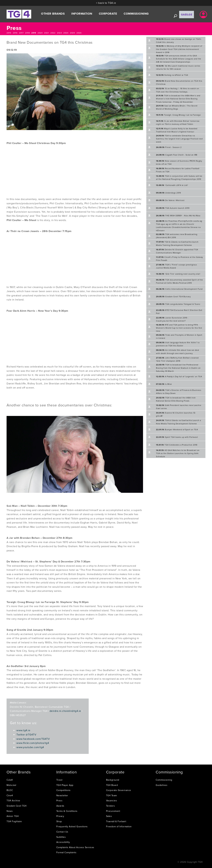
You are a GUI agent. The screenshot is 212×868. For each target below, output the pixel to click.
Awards (60, 806)
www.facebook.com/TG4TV (33, 739)
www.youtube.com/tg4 (30, 747)
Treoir (60, 780)
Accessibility (63, 842)
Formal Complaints (66, 852)
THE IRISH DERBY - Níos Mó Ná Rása (178, 216)
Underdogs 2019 (168, 193)
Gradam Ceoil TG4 (17, 806)
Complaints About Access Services (75, 847)
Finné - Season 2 (169, 147)
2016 (15, 33)
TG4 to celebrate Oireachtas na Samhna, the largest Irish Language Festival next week (179, 139)
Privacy (60, 816)
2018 (27, 33)
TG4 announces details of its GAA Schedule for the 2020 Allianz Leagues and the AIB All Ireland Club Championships (179, 59)
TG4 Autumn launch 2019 (173, 208)
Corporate (108, 14)
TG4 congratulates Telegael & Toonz (178, 304)
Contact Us (62, 832)
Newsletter (62, 795)
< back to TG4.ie (106, 3)
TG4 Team (112, 795)
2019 (34, 33)
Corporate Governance (119, 790)
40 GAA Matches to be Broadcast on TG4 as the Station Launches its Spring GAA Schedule (178, 453)
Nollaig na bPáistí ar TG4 (172, 75)
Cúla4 (10, 780)
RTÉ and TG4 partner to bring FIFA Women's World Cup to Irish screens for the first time (179, 328)
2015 (9, 33)
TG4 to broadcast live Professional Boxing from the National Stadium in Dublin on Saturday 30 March (178, 368)
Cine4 (10, 795)
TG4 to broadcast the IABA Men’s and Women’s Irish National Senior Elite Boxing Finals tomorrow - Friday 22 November (178, 99)
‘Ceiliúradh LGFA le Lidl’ (172, 185)
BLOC (10, 790)
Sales (109, 816)
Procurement (113, 811)
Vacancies (112, 801)
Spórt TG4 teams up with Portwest (177, 437)
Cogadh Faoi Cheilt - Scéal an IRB (177, 155)
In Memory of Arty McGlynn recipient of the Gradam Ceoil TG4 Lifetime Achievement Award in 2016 (179, 49)
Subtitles (61, 837)
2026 (79, 33)
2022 (53, 33)
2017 (21, 33)
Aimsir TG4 (13, 816)
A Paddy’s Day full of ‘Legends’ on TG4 (179, 376)
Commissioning (136, 14)
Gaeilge (187, 15)
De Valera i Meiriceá (170, 200)
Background (113, 780)
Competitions (63, 790)
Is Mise (164, 384)
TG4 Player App (65, 785)
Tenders (111, 806)
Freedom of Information (119, 826)
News (10, 811)
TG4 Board (112, 785)
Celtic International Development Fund (179, 289)
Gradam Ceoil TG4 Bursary (173, 296)
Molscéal (11, 785)
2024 (66, 33)
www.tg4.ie (23, 730)
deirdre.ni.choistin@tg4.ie (65, 711)
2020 (40, 33)
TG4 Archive (13, 801)
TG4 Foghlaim (14, 821)
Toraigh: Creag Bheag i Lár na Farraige (178, 115)
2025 (72, 33)
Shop (59, 821)
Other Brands (53, 14)
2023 (59, 33)
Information (82, 14)
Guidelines (162, 785)
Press (59, 801)
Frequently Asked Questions (72, 826)
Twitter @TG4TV (26, 734)
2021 (46, 33)
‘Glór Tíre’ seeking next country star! (178, 274)
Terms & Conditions (67, 811)
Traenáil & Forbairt (116, 821)
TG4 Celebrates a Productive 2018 (177, 445)
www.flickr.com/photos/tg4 (33, 743)
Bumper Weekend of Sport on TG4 (177, 429)
